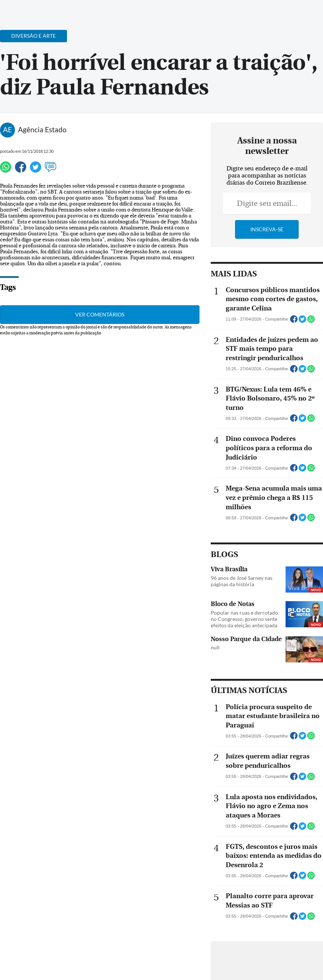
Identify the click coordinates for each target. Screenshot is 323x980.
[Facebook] (269, 13)
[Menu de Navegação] (20, 9)
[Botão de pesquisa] (42, 9)
